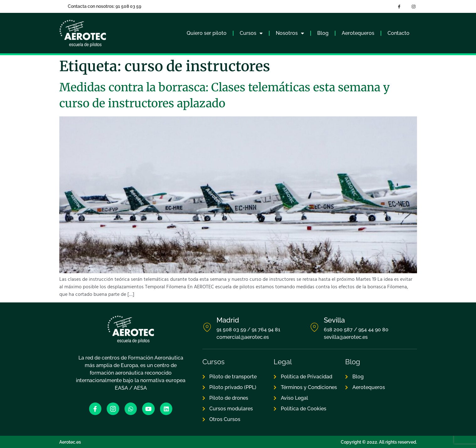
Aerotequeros (358, 33)
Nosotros (290, 33)
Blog (323, 33)
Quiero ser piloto (207, 33)
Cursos (251, 33)
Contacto (398, 33)
